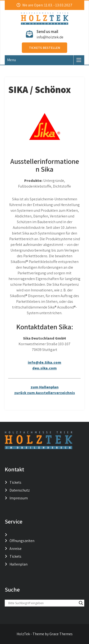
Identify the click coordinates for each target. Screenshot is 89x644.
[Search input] (42, 603)
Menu (12, 60)
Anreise (16, 549)
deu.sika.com (44, 368)
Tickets (15, 482)
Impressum (19, 498)
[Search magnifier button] (81, 603)
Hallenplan (19, 564)
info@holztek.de (50, 37)
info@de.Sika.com (44, 362)
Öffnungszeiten (22, 541)
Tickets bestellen (44, 48)
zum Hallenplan (45, 387)
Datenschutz (20, 490)
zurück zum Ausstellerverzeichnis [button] (45, 393)
